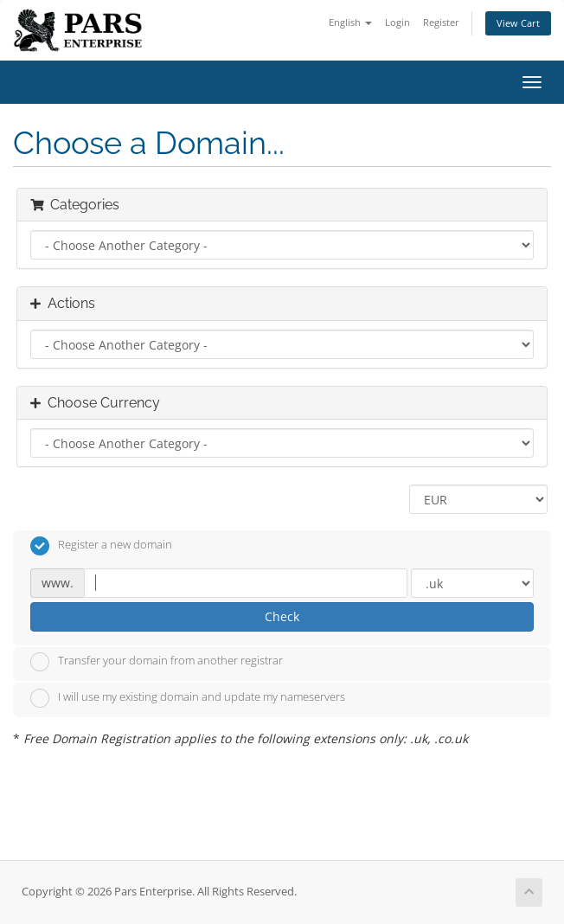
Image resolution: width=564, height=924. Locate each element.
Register (441, 22)
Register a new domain (101, 546)
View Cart (518, 23)
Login (397, 22)
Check (282, 616)
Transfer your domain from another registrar (157, 662)
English (350, 22)
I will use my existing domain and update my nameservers (188, 698)
